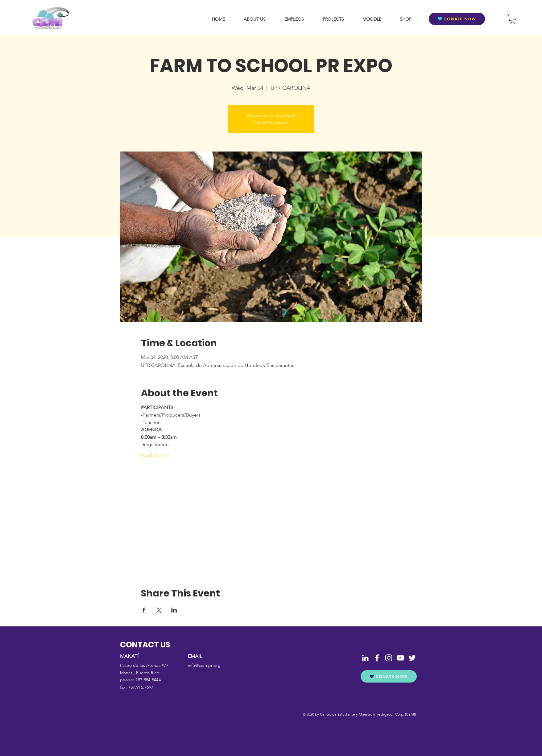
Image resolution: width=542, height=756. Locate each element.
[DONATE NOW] (457, 19)
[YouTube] (400, 658)
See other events (271, 123)
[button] (513, 19)
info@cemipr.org (204, 665)
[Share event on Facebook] (144, 610)
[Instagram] (389, 658)
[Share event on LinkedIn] (174, 610)
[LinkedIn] (365, 658)
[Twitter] (412, 658)
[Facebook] (377, 658)
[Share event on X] (159, 610)
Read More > (155, 455)
